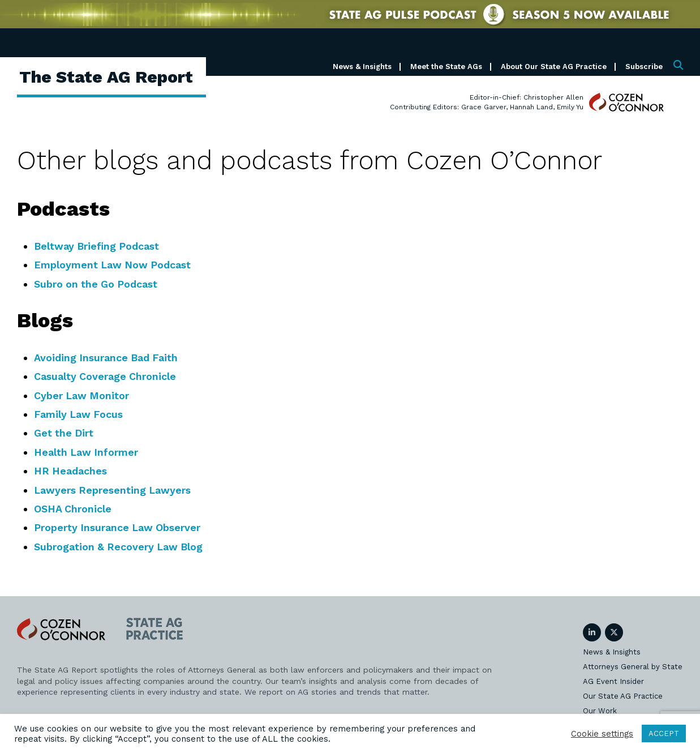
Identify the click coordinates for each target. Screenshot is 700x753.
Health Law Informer (87, 452)
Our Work (600, 711)
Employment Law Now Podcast (113, 265)
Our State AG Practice (623, 696)
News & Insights (362, 67)
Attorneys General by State (633, 667)
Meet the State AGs (446, 67)
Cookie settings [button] (602, 734)
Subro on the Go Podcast (97, 284)
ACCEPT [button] (664, 733)
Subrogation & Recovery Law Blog (120, 547)
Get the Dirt (64, 433)
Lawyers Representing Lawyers (113, 490)
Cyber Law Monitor (82, 395)
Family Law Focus (79, 414)
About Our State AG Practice (554, 67)
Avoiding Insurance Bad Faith (107, 358)
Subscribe (644, 67)
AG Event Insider (613, 681)
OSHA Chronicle (73, 509)
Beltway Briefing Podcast (97, 246)
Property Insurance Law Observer (118, 527)
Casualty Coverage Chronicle (106, 376)
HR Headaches (71, 471)
